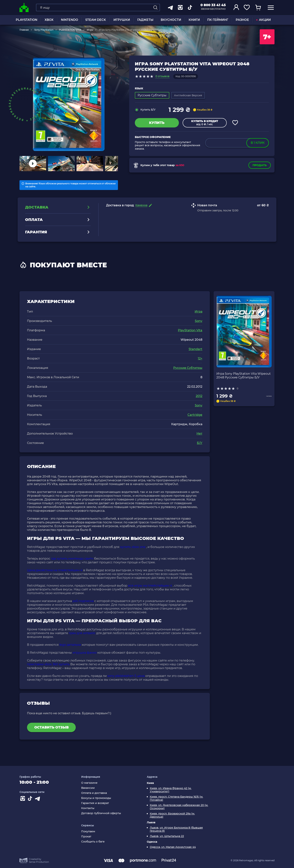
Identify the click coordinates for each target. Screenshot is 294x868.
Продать (260, 165)
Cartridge (195, 415)
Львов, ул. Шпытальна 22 (167, 836)
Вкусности (171, 20)
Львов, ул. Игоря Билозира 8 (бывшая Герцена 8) (176, 829)
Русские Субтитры (188, 368)
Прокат (86, 837)
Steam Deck (96, 20)
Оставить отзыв (51, 727)
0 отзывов (162, 76)
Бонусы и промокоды (96, 798)
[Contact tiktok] (31, 799)
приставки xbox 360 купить (48, 664)
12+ (200, 358)
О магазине (89, 783)
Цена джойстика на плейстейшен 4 (55, 570)
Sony (199, 321)
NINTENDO (69, 20)
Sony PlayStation (44, 30)
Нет (199, 434)
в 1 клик (258, 143)
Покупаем (88, 831)
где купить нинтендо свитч (72, 559)
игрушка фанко (85, 653)
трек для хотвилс (82, 633)
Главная (24, 30)
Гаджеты (145, 20)
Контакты (88, 808)
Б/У (200, 443)
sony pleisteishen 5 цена (126, 676)
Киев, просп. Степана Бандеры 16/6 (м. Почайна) (176, 798)
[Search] (155, 8)
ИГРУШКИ (122, 20)
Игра (198, 312)
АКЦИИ (264, 20)
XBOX (49, 20)
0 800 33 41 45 (213, 5)
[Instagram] (23, 799)
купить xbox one (133, 547)
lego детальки (70, 645)
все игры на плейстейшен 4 (150, 586)
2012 (199, 396)
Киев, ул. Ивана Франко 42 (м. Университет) (171, 790)
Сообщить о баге (93, 842)
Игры (90, 30)
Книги (194, 20)
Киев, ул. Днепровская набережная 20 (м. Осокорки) (179, 807)
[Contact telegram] (38, 799)
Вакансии (88, 788)
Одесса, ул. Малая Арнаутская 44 (173, 847)
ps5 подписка (83, 601)
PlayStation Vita (190, 330)
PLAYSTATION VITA (70, 30)
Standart (195, 349)
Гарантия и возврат (95, 803)
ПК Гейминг (218, 20)
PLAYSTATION (27, 20)
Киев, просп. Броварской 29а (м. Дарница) (172, 815)
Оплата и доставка (94, 793)
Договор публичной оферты (101, 813)
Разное (242, 20)
